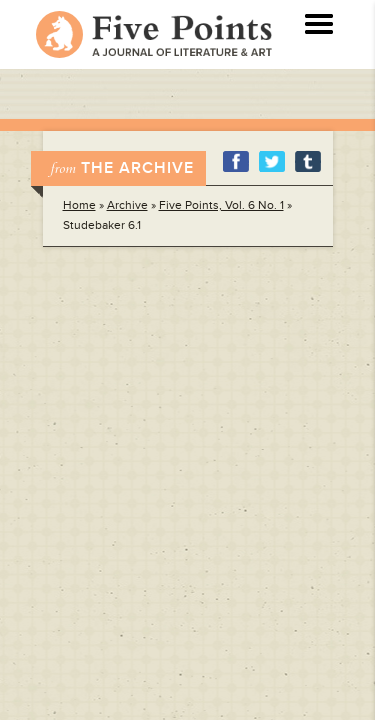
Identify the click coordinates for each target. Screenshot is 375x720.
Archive (127, 205)
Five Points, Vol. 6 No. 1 (221, 205)
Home (79, 205)
